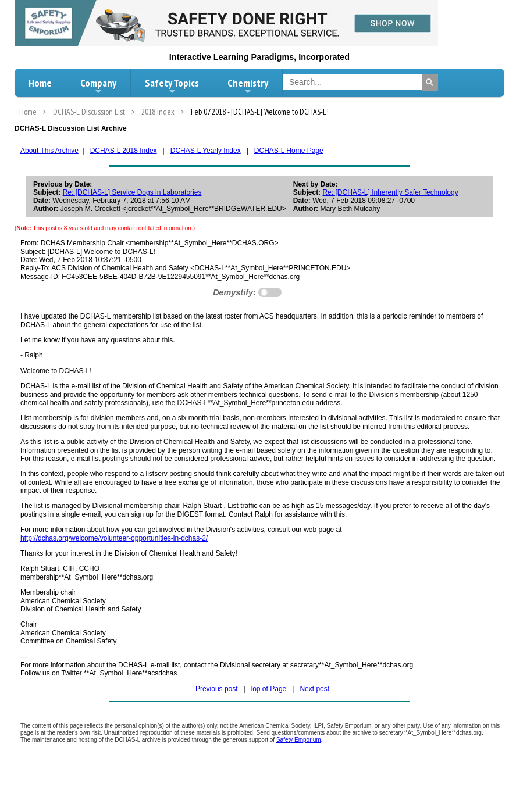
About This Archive (49, 151)
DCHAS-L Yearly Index (206, 151)
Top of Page (268, 689)
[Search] (430, 83)
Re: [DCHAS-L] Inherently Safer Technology (390, 192)
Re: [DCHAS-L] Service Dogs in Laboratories (132, 192)
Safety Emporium (299, 740)
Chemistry (248, 86)
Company (98, 86)
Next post (314, 689)
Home (40, 83)
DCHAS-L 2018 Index (124, 151)
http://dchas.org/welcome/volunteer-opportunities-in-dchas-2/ (114, 538)
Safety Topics (172, 86)
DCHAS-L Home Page (289, 151)
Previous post (217, 689)
